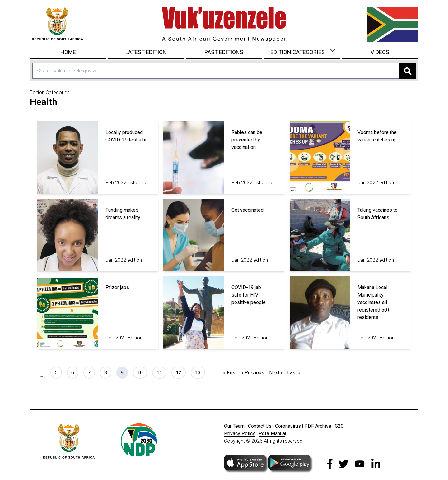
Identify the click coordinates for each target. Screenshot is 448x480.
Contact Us (260, 426)
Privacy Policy (240, 434)
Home (68, 52)
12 (181, 372)
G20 (339, 426)
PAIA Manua (272, 434)
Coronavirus (288, 426)
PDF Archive (318, 426)
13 (200, 372)
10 (142, 372)
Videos (380, 52)
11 (161, 372)
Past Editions (224, 52)
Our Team (234, 426)
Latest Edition (146, 52)
